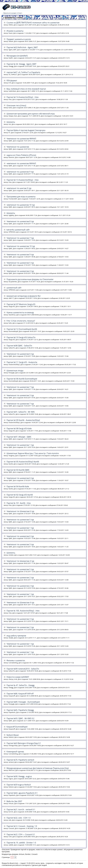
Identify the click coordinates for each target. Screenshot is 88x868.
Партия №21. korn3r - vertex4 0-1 (21, 809)
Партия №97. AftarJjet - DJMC (19, 437)
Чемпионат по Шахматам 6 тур (20, 511)
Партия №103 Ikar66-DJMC (18, 470)
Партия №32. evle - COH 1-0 (19, 818)
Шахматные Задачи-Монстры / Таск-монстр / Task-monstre (33, 453)
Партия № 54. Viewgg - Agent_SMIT (21, 64)
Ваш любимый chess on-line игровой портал (26, 89)
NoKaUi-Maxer (13, 735)
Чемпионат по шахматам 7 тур (20, 238)
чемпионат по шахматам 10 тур (21, 205)
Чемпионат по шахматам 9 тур (20, 254)
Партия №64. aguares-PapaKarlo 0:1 (22, 793)
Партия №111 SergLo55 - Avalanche (22, 362)
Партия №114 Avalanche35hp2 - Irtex (23, 97)
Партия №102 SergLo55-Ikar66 (20, 495)
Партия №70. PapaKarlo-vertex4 (20, 760)
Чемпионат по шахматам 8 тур (20, 221)
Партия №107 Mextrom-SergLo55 (21, 304)
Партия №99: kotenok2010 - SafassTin (23, 669)
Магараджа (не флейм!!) (17, 56)
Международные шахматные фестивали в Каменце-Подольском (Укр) (38, 768)
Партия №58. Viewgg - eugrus (19, 776)
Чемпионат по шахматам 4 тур (20, 271)
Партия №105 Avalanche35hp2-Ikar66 (23, 462)
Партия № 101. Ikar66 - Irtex (19, 503)
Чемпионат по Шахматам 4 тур (20, 561)
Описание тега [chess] (16, 105)
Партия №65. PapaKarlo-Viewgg (20, 710)
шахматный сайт (14, 288)
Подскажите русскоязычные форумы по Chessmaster (30, 279)
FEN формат (12, 81)
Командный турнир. (15, 752)
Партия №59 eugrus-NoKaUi (19, 785)
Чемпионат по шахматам (18, 147)
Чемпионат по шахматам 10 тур (21, 246)
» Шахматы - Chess (13, 18)
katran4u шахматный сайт (18, 230)
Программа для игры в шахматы (21, 197)
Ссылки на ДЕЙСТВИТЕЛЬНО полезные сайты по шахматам (33, 23)
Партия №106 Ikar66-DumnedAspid (22, 379)
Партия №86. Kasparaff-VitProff (20, 694)
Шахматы (11, 122)
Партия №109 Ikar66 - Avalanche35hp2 (23, 420)
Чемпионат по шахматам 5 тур (20, 263)
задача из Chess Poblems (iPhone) (21, 155)
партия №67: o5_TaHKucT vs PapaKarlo (23, 72)
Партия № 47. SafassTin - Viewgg (21, 685)
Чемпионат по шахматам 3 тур (20, 395)
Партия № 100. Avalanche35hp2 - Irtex (23, 611)
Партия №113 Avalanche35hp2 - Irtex (23, 180)
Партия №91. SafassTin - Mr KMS (21, 412)
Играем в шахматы (15, 31)
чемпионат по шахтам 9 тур (19, 188)
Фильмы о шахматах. (16, 660)
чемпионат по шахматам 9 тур (20, 172)
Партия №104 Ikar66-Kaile (18, 486)
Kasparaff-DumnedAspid (17, 727)
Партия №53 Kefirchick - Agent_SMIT (22, 47)
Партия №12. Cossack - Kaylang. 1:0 (22, 826)
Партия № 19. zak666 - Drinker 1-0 (21, 843)
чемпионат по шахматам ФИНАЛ (21, 163)
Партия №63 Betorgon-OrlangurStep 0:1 (24, 743)
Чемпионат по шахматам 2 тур (20, 578)
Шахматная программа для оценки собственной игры (31, 114)
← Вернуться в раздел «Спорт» (12, 13)
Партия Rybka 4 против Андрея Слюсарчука (26, 130)
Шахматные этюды (15, 371)
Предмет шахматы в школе (19, 39)
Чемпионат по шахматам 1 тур (20, 445)
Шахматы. (11, 553)
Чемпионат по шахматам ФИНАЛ (21, 139)
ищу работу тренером (16, 636)
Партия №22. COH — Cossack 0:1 (21, 834)
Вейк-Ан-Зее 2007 (14, 801)
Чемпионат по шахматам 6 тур (20, 354)
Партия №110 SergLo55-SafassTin (21, 337)
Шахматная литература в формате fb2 (24, 296)
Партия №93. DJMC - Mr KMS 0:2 (20, 718)
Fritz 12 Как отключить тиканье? (21, 321)
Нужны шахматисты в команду (20, 312)
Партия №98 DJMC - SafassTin (19, 346)
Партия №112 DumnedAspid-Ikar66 (22, 329)
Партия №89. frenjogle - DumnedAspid (23, 702)
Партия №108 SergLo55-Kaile (19, 428)
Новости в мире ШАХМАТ (18, 677)
